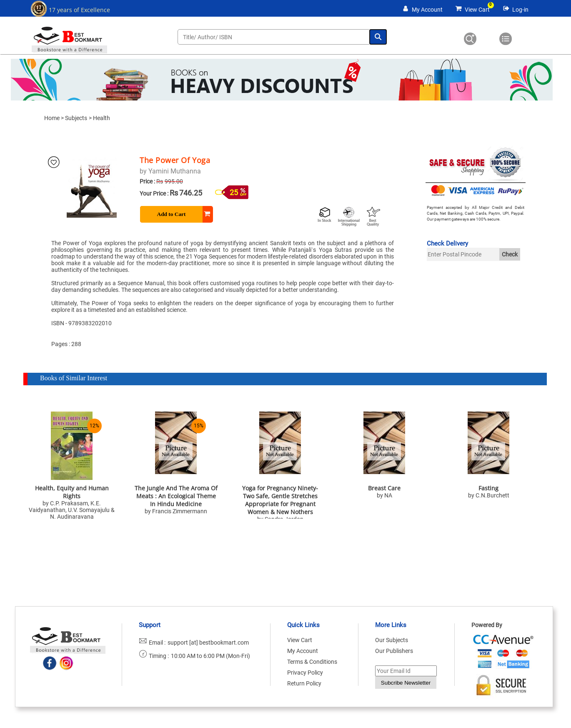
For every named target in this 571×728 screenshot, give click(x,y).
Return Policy (304, 683)
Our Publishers (394, 651)
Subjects (76, 118)
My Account (427, 10)
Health (101, 118)
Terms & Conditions (312, 662)
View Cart (477, 10)
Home (52, 118)
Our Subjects (392, 640)
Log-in (520, 10)
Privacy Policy (305, 673)
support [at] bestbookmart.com (208, 643)
